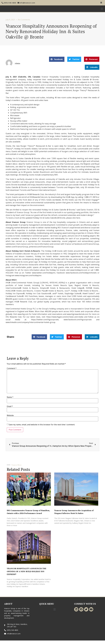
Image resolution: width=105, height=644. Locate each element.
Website (10, 415)
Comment (12, 368)
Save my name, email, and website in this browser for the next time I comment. (42, 425)
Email (10, 406)
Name (10, 397)
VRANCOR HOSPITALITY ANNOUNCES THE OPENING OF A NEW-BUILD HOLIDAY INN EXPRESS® (27, 571)
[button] (57, 59)
